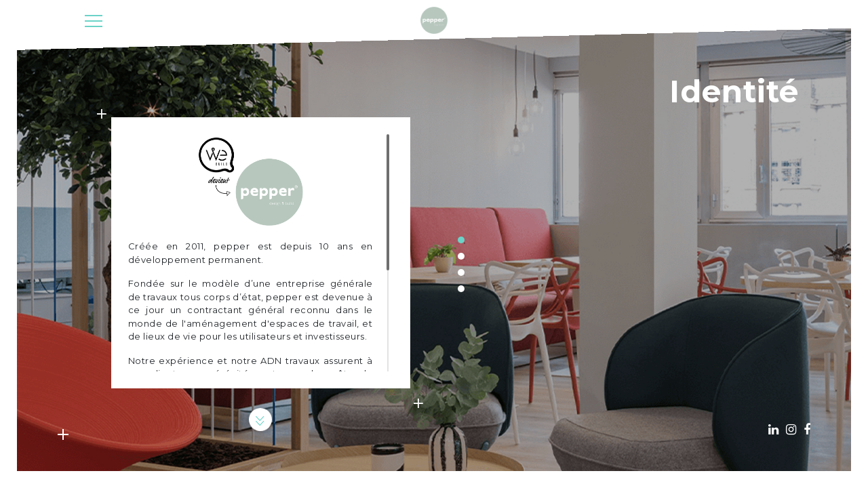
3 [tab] (461, 272)
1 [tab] (461, 240)
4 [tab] (461, 289)
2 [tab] (461, 256)
